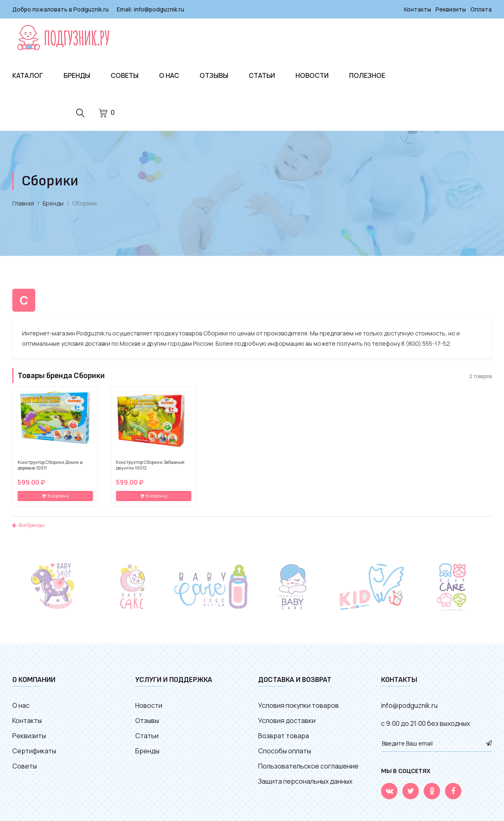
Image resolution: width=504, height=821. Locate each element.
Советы (125, 75)
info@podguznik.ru (159, 9)
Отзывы (214, 75)
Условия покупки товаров (299, 705)
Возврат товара (284, 736)
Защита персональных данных (305, 781)
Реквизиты (451, 9)
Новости (312, 75)
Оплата (481, 9)
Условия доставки (287, 721)
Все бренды (28, 525)
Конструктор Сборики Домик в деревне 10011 (50, 465)
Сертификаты (34, 751)
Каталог (28, 75)
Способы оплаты (285, 751)
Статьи (262, 75)
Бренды (77, 75)
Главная (23, 203)
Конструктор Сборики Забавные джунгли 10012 (150, 465)
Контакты (418, 9)
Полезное (367, 75)
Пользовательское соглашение (308, 766)
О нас (169, 75)
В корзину (56, 496)
